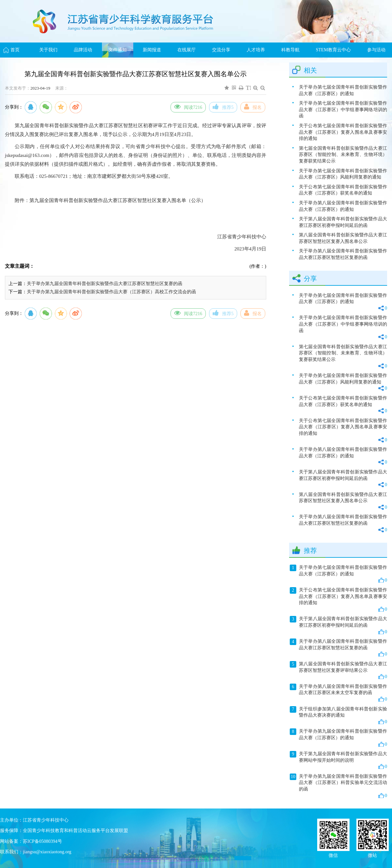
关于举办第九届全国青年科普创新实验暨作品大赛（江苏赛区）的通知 (338, 738)
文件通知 (118, 50)
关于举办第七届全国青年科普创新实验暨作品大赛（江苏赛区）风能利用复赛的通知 (343, 174)
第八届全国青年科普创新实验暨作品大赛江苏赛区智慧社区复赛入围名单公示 (343, 238)
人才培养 (256, 50)
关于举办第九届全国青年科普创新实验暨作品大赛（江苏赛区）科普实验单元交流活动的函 (338, 786)
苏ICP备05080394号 (42, 841)
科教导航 (290, 50)
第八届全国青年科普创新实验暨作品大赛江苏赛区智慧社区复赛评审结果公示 (338, 671)
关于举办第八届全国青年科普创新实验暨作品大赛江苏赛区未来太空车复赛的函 (338, 693)
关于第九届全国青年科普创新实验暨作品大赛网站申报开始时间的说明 (338, 760)
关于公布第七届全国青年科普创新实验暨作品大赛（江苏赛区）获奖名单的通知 (343, 190)
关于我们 (48, 50)
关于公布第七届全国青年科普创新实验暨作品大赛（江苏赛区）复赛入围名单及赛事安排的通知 (343, 132)
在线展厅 (187, 50)
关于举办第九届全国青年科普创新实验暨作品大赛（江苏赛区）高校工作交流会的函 (111, 292)
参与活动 (376, 50)
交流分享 (221, 50)
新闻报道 (152, 50)
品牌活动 (83, 50)
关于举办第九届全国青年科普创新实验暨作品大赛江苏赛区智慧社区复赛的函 (105, 284)
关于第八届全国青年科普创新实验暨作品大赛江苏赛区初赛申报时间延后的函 (343, 222)
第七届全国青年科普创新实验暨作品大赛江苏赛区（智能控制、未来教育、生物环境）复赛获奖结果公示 (343, 155)
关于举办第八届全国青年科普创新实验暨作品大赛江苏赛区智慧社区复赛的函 (343, 254)
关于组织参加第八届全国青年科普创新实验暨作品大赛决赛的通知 (338, 716)
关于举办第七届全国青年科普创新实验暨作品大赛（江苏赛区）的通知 (343, 90)
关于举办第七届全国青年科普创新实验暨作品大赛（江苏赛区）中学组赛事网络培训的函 (343, 110)
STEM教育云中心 (333, 50)
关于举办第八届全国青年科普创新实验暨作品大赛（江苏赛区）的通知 (343, 206)
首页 (15, 50)
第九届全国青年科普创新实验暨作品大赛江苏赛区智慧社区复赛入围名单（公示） (118, 200)
